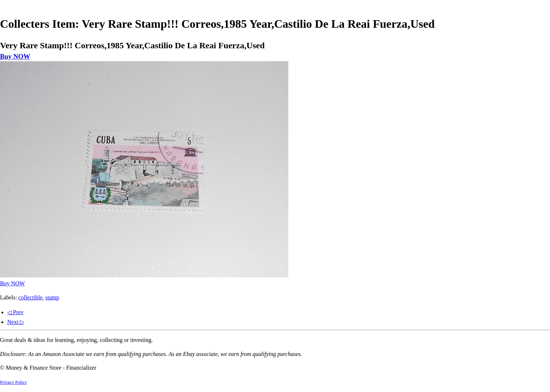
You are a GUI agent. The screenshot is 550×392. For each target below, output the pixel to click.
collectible (30, 297)
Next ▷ (16, 322)
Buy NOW (15, 56)
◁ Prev (15, 312)
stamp (52, 297)
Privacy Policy (14, 382)
